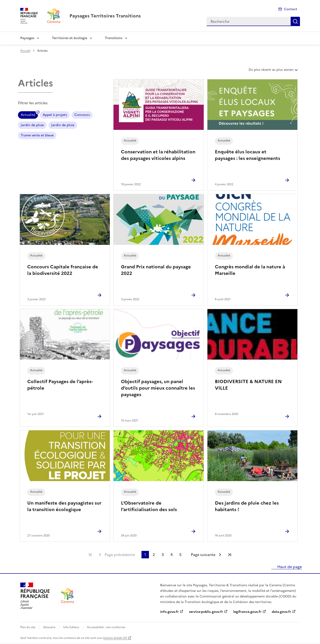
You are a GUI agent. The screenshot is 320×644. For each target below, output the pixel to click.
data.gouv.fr (281, 612)
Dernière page (230, 555)
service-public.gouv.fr (206, 612)
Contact (291, 9)
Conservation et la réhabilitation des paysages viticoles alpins (158, 155)
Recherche (295, 21)
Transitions (114, 38)
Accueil (25, 51)
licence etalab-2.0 (115, 638)
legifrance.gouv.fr (247, 612)
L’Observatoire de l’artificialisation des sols (149, 506)
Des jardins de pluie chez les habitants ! (247, 506)
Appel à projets (55, 115)
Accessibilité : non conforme (106, 627)
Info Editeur (71, 627)
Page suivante (203, 555)
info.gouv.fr (169, 612)
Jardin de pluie (32, 125)
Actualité (28, 116)
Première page (90, 555)
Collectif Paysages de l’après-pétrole (60, 385)
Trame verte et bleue (37, 135)
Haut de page (289, 567)
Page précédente (120, 555)
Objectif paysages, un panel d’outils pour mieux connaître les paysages (158, 388)
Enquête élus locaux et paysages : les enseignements (248, 155)
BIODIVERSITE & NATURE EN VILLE (248, 385)
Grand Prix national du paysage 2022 (156, 270)
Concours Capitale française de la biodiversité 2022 (63, 270)
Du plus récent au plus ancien (274, 71)
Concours (82, 115)
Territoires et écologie (70, 38)
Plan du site (28, 627)
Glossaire (49, 627)
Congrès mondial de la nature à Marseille (250, 270)
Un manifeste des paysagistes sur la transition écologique (64, 506)
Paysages (27, 38)
